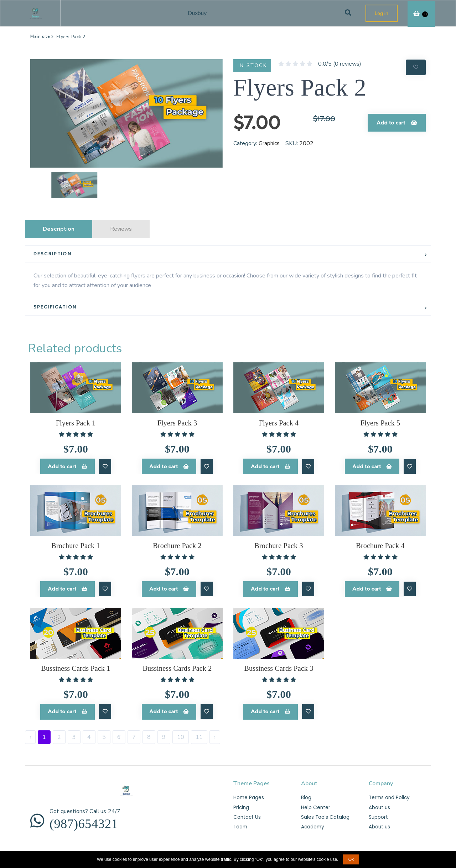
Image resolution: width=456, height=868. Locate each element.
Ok (351, 859)
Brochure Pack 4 (380, 545)
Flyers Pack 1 (76, 423)
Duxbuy (201, 13)
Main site (40, 36)
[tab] (228, 254)
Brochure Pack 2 (177, 545)
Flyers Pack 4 (279, 423)
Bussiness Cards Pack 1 (76, 667)
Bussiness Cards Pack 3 (279, 667)
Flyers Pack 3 (177, 423)
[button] (45, 185)
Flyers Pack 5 (380, 423)
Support (378, 814)
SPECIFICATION (55, 307)
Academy (312, 824)
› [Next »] (215, 734)
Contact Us (246, 814)
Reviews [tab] (121, 229)
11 (199, 734)
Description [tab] (59, 229)
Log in (382, 13)
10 (181, 734)
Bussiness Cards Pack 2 (177, 667)
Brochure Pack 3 (279, 545)
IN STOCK (252, 65)
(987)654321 (92, 823)
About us (379, 805)
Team (240, 824)
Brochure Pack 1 (76, 545)
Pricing (241, 805)
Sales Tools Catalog (324, 814)
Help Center (315, 805)
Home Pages (248, 795)
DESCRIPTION (53, 254)
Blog (306, 795)
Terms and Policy (388, 795)
